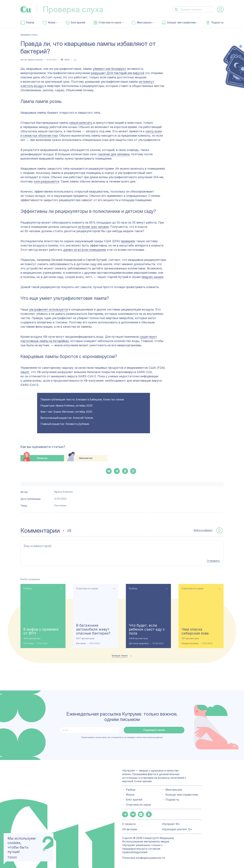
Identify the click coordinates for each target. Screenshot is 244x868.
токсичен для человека (113, 154)
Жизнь (52, 23)
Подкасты (217, 23)
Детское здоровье (139, 643)
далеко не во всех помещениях (85, 250)
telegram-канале (152, 277)
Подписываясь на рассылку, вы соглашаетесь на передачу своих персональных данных (122, 737)
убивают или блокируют (110, 69)
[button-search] (176, 9)
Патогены (60, 505)
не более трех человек (93, 227)
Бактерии (81, 643)
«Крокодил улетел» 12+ (177, 829)
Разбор (30, 23)
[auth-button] (220, 9)
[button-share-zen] (141, 814)
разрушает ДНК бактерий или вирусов (118, 73)
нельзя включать (81, 123)
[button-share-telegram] (117, 471)
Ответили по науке (110, 23)
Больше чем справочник (181, 23)
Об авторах (130, 829)
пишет (25, 372)
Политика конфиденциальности (144, 857)
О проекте (129, 823)
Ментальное (144, 23)
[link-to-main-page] (26, 9)
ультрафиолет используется (49, 309)
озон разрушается (46, 181)
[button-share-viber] (133, 471)
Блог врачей (78, 23)
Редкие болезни (190, 643)
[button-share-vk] (109, 471)
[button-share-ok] (125, 471)
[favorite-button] (75, 60)
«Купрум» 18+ (171, 823)
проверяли (128, 241)
